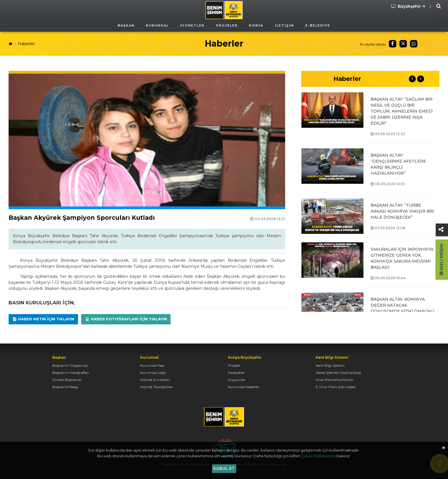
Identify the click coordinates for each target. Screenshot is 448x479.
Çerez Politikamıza (318, 456)
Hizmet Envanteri (155, 380)
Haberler (26, 44)
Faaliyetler (236, 373)
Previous (412, 79)
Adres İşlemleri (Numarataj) (338, 373)
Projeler (234, 365)
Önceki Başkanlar (67, 380)
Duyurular (237, 380)
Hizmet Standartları (157, 387)
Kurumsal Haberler (244, 387)
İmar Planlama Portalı (334, 380)
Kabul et (224, 468)
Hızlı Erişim (441, 260)
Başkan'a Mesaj (65, 387)
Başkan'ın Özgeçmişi (70, 365)
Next (421, 79)
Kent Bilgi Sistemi (330, 365)
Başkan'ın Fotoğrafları (71, 373)
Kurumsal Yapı (152, 365)
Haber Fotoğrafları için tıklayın (126, 319)
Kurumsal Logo (153, 373)
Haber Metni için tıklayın (43, 319)
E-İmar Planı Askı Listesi (336, 387)
